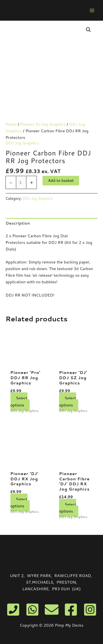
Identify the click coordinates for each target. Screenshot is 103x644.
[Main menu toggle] (92, 10)
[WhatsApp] (32, 610)
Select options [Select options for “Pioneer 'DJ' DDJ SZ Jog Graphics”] (68, 401)
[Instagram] (90, 610)
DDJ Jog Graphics (22, 143)
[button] (88, 30)
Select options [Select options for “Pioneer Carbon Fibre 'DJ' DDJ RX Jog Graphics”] (68, 508)
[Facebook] (71, 610)
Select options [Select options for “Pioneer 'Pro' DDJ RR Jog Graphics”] (19, 401)
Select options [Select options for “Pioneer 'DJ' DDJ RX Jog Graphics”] (19, 502)
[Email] (52, 610)
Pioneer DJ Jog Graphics (43, 124)
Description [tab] (18, 223)
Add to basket (61, 180)
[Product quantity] (21, 182)
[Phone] (13, 610)
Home (11, 124)
